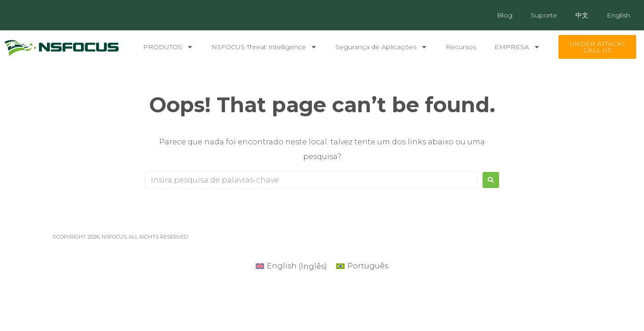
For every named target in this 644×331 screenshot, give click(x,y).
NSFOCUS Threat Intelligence (264, 47)
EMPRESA (517, 47)
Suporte (544, 15)
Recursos (461, 47)
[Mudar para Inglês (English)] (291, 267)
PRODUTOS (168, 47)
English (618, 15)
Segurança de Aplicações (381, 47)
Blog (505, 15)
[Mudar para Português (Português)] (362, 267)
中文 (582, 15)
